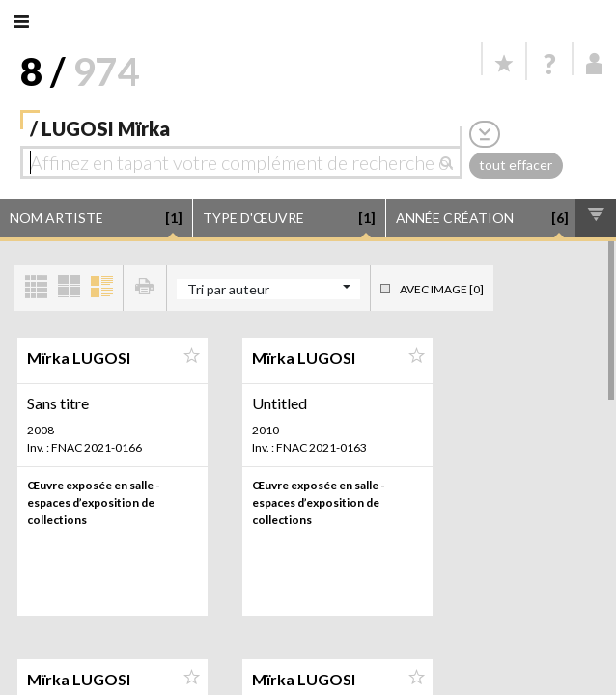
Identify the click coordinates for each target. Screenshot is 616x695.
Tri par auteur (228, 289)
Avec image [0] (442, 289)
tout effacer (516, 165)
